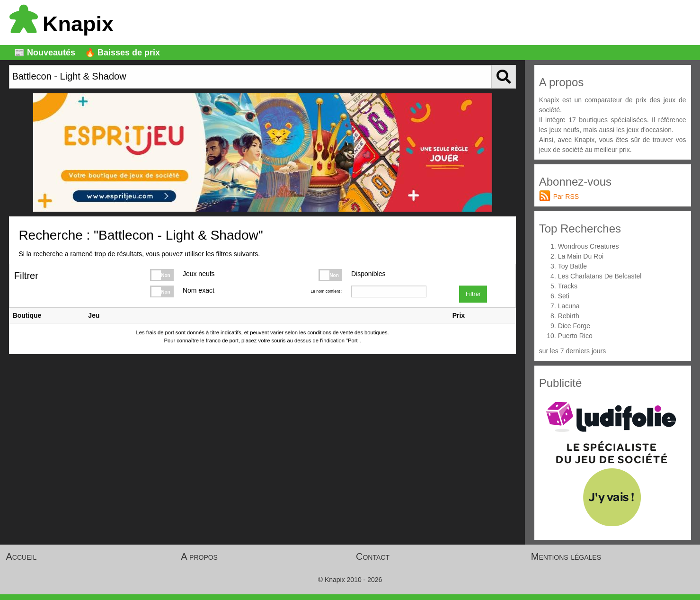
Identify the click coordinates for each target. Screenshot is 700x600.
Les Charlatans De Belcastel (600, 276)
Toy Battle (572, 266)
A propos (199, 556)
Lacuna (569, 306)
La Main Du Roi (581, 256)
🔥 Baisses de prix (122, 53)
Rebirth (569, 316)
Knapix (62, 24)
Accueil (22, 556)
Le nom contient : (326, 291)
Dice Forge (574, 326)
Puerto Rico (575, 336)
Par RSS (566, 197)
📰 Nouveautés (45, 53)
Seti (564, 296)
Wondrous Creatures (589, 246)
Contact (373, 556)
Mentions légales (566, 556)
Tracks (568, 286)
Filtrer (473, 294)
